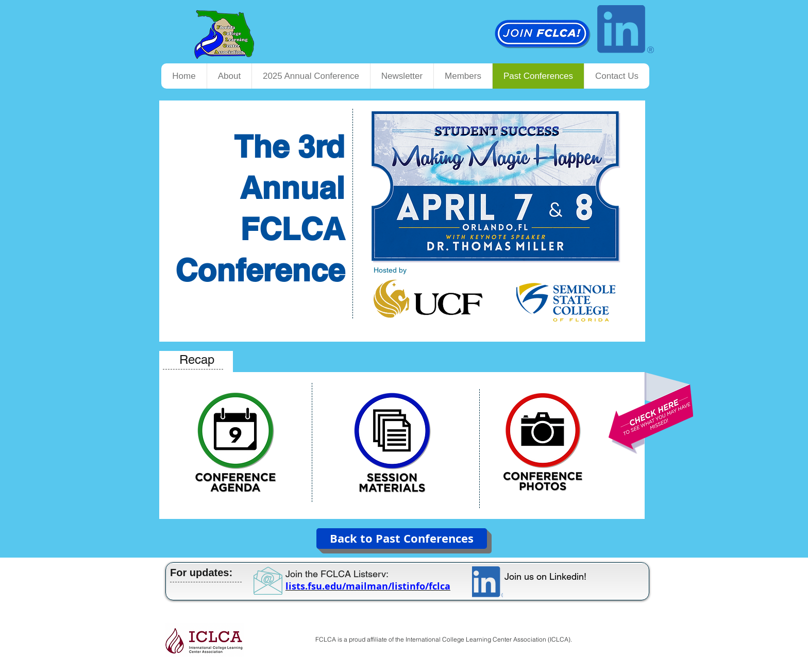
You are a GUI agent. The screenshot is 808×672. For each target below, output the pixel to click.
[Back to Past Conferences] (402, 539)
